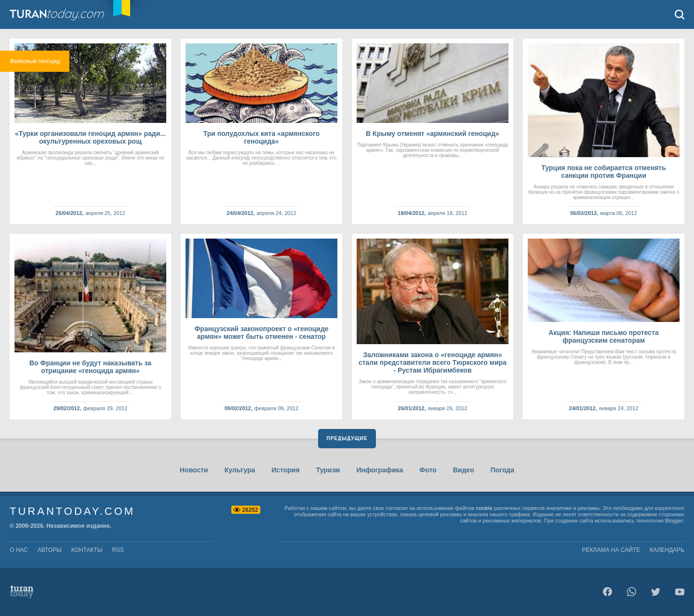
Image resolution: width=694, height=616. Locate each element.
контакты (87, 550)
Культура (240, 470)
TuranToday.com (67, 14)
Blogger (674, 521)
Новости (194, 470)
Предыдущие (347, 438)
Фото (428, 470)
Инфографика (380, 470)
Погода (502, 470)
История (285, 470)
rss (118, 550)
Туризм (328, 470)
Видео (464, 470)
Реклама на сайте (611, 550)
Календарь (667, 550)
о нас (19, 550)
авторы (50, 550)
